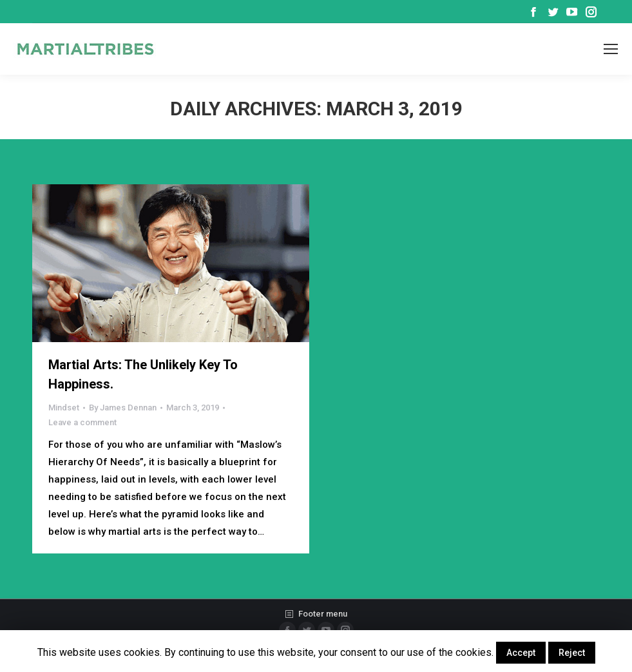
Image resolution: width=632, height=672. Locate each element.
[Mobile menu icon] (611, 49)
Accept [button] (521, 653)
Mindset (64, 408)
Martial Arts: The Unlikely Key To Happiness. (143, 374)
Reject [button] (572, 653)
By (123, 408)
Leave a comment (82, 422)
